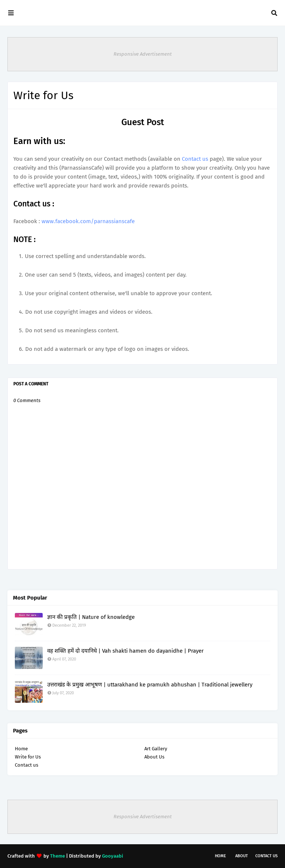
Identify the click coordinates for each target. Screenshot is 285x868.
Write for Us (28, 757)
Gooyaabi (113, 856)
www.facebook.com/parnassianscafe (88, 221)
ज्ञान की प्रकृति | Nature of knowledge (91, 617)
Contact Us (266, 856)
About (242, 856)
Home (21, 749)
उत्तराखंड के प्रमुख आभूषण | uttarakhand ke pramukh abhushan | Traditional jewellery (150, 685)
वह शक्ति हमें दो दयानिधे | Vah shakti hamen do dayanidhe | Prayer (125, 651)
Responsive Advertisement (143, 54)
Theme (58, 856)
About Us (154, 757)
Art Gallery (156, 749)
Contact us (195, 159)
